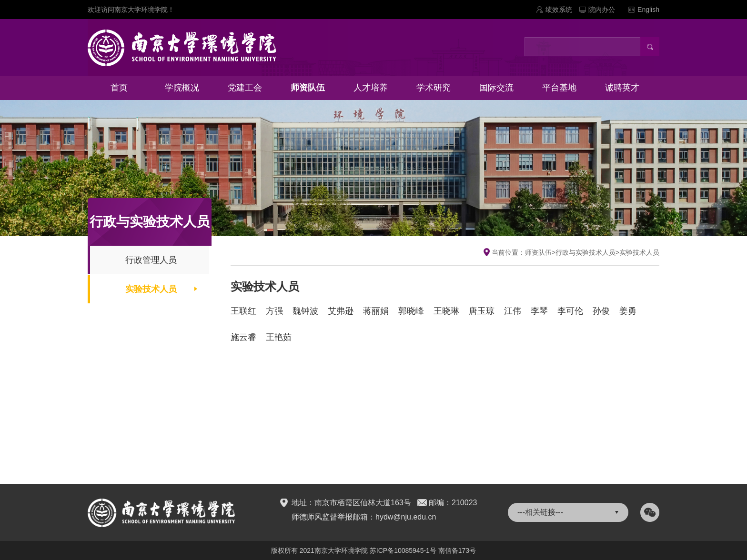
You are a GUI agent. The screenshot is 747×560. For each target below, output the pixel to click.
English (648, 10)
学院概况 (182, 88)
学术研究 (434, 88)
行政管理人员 (151, 260)
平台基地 (559, 88)
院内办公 (605, 10)
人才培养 (371, 88)
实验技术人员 (151, 289)
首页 (119, 88)
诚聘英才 (622, 88)
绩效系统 (559, 10)
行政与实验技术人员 (585, 252)
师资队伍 (308, 88)
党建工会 (245, 88)
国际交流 (496, 88)
